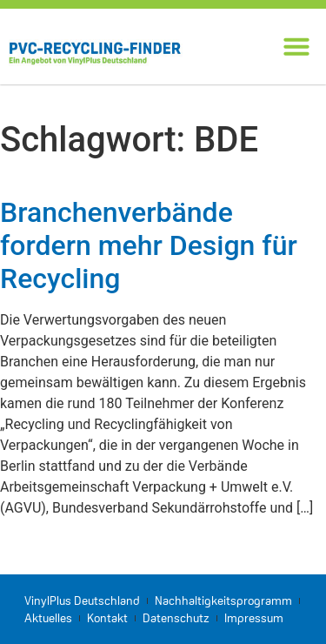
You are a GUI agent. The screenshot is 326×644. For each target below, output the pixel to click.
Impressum (254, 618)
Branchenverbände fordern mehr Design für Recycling (149, 246)
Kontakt (107, 618)
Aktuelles (48, 618)
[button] (296, 46)
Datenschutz (176, 618)
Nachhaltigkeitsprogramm (223, 600)
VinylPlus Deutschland (82, 600)
